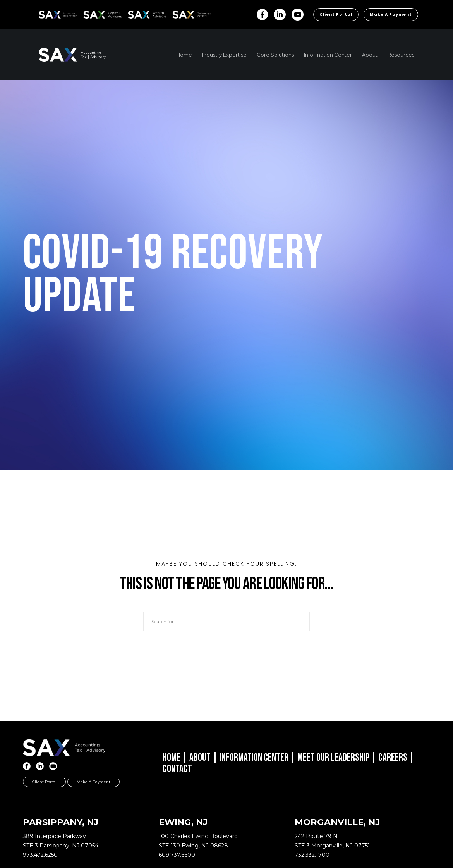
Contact (177, 769)
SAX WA (137, 13)
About (200, 758)
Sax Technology (187, 15)
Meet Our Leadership (333, 758)
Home (172, 758)
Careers (393, 758)
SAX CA (92, 13)
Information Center (254, 758)
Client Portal (336, 15)
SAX (43, 13)
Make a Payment (391, 15)
